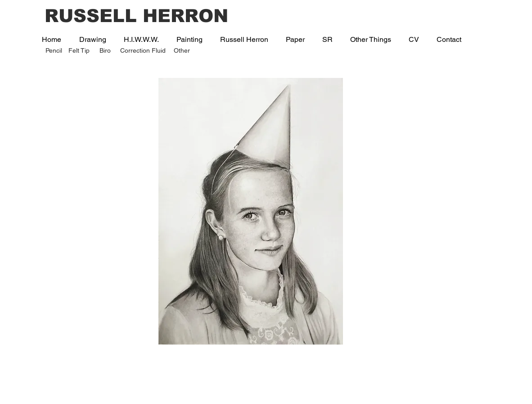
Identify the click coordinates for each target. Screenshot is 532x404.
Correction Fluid (143, 50)
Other (182, 50)
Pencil (54, 50)
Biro (105, 50)
